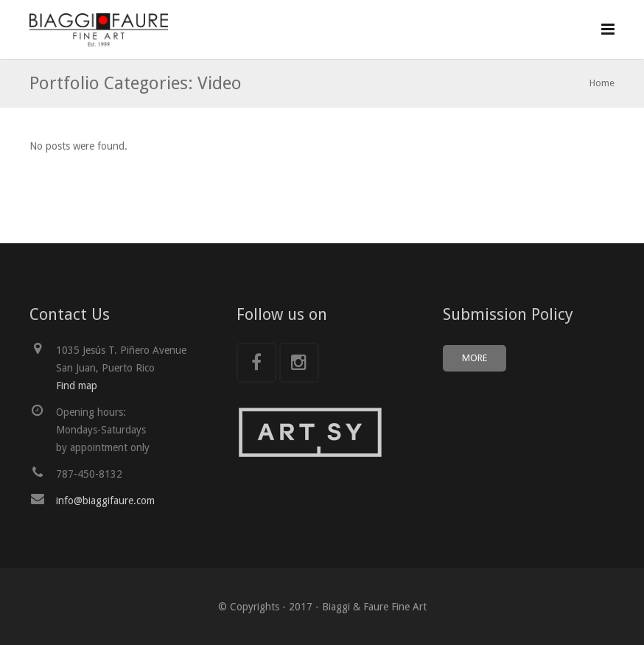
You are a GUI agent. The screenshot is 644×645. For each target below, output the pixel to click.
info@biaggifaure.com (105, 501)
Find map (77, 386)
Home (602, 83)
